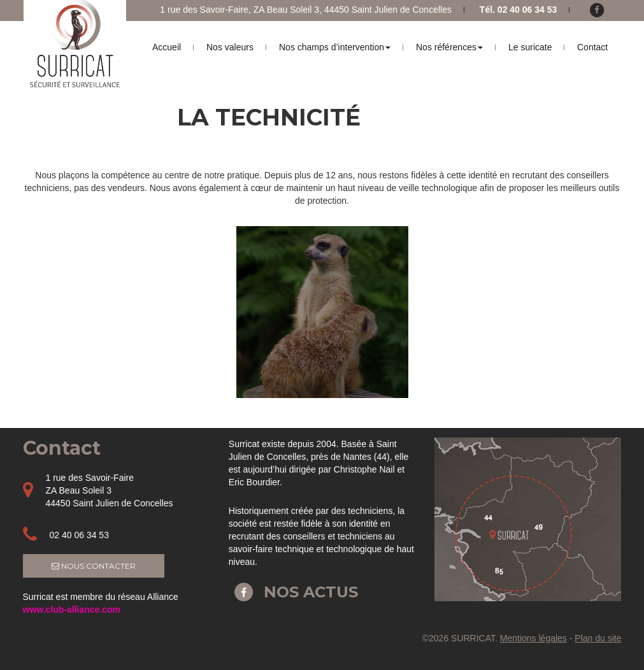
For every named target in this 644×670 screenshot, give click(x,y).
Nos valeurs (230, 47)
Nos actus (293, 592)
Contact (592, 47)
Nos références (449, 47)
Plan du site (598, 638)
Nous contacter (94, 566)
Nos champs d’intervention (335, 47)
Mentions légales (533, 638)
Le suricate (530, 47)
